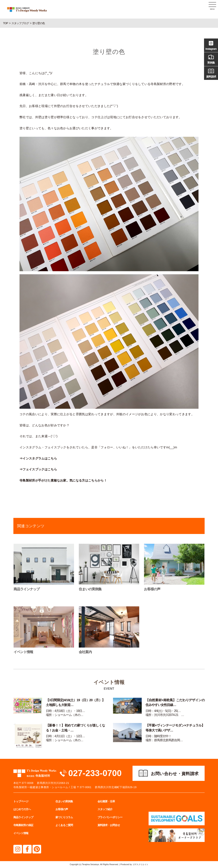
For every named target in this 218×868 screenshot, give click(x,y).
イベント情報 (21, 833)
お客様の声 (62, 809)
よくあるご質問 (64, 825)
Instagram (211, 45)
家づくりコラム (64, 817)
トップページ (21, 801)
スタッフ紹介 (105, 809)
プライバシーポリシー (110, 817)
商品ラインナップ (23, 817)
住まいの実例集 (64, 801)
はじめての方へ (22, 809)
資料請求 (211, 73)
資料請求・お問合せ (109, 825)
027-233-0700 (95, 773)
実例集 (211, 59)
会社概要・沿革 (106, 801)
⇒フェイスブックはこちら (38, 469)
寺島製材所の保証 (23, 825)
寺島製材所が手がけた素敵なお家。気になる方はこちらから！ (63, 480)
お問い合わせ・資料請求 (175, 774)
